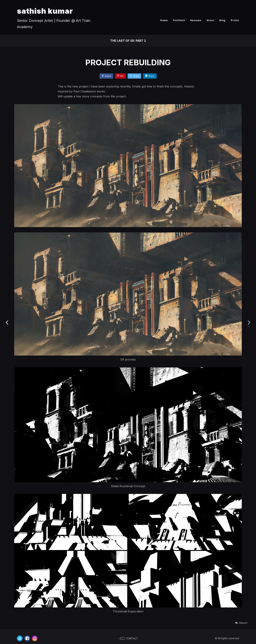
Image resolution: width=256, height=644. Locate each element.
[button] (241, 623)
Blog (222, 20)
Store (210, 20)
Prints (235, 20)
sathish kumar (45, 11)
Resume (196, 20)
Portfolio (179, 20)
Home (164, 20)
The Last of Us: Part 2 (128, 41)
